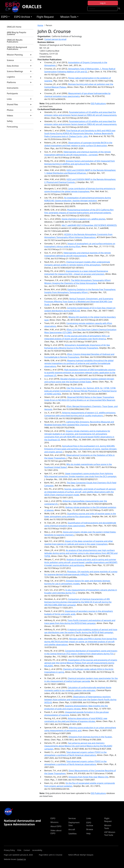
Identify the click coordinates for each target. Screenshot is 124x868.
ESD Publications (98, 103)
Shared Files (19, 105)
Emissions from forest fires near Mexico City (88, 777)
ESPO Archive (23, 17)
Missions (54, 822)
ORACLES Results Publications (15, 41)
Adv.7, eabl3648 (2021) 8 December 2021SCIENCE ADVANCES (89, 225)
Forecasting (12, 127)
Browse (90, 829)
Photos (19, 111)
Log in (103, 3)
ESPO (5, 17)
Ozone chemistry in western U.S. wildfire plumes (83, 219)
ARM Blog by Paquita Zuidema (17, 33)
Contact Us (21, 859)
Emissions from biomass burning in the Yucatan (90, 737)
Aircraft (72, 829)
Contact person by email (55, 39)
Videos (19, 116)
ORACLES (32, 7)
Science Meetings (19, 72)
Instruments (13, 88)
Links (19, 100)
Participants (12, 93)
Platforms (19, 83)
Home (40, 25)
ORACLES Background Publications (17, 48)
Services (72, 818)
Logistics (19, 77)
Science (19, 61)
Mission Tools (69, 17)
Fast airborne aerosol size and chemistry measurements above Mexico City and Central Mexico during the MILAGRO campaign (78, 746)
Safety (10, 121)
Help (88, 833)
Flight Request (45, 17)
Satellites (72, 834)
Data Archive (19, 66)
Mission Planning (19, 55)
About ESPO (56, 826)
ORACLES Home (14, 27)
